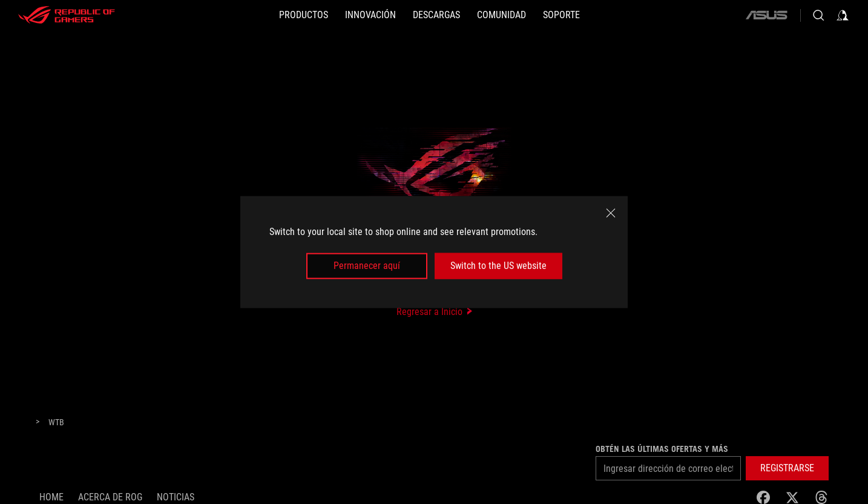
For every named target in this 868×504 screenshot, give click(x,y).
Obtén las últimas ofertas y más (662, 449)
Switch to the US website (498, 266)
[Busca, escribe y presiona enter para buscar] (818, 15)
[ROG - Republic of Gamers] (67, 15)
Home (51, 497)
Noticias (176, 497)
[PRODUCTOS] (304, 15)
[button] (787, 468)
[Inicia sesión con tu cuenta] (843, 15)
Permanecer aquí (367, 266)
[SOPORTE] (561, 15)
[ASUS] (766, 15)
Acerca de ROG (110, 497)
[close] (611, 213)
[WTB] (56, 423)
